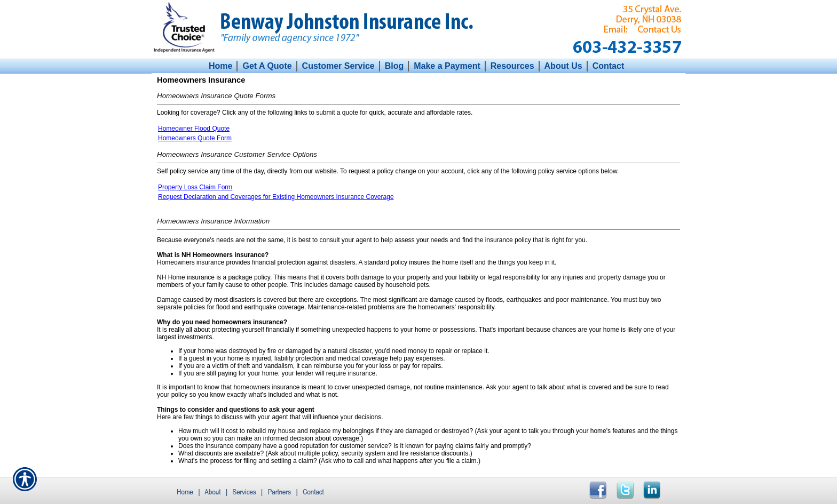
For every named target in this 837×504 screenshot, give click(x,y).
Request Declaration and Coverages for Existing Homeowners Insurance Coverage (276, 197)
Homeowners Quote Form (195, 138)
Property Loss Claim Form (195, 187)
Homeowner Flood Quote (194, 129)
